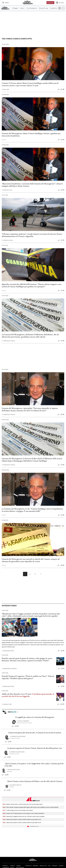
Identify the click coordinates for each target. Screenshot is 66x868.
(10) (62, 565)
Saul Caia (5, 89)
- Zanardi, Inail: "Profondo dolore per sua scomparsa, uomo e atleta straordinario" (23, 813)
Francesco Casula (8, 341)
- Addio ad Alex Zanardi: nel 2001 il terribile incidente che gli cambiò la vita (22, 820)
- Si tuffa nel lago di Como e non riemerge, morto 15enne (18, 810)
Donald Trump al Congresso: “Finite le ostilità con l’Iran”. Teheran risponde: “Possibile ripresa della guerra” (28, 677)
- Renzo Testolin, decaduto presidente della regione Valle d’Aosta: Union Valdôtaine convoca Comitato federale (30, 807)
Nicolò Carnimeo (23, 721)
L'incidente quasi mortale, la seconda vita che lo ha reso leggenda (28, 695)
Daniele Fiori (7, 704)
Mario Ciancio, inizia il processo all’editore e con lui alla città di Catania (35, 781)
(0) (63, 140)
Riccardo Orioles (15, 785)
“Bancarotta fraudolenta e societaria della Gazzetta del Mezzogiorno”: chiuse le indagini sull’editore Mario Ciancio (32, 185)
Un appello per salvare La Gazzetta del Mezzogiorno (35, 717)
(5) (63, 341)
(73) (62, 704)
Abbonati (50, 3)
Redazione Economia (9, 669)
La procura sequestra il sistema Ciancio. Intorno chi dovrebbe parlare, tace (35, 748)
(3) (63, 669)
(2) (63, 515)
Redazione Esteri (8, 651)
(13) (7, 775)
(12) (62, 415)
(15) (17, 726)
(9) (63, 240)
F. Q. (4, 140)
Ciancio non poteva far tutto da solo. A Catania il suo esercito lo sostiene (35, 733)
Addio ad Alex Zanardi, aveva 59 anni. (17, 694)
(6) (63, 290)
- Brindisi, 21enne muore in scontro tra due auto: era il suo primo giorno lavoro (23, 804)
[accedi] (60, 3)
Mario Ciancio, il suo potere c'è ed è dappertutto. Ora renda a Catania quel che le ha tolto (34, 765)
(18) (62, 89)
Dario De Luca (7, 190)
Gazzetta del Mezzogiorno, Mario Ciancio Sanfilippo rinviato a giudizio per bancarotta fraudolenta (31, 134)
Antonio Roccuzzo (13, 770)
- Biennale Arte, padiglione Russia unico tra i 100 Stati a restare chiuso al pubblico (24, 816)
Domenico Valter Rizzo (18, 736)
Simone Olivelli (7, 240)
